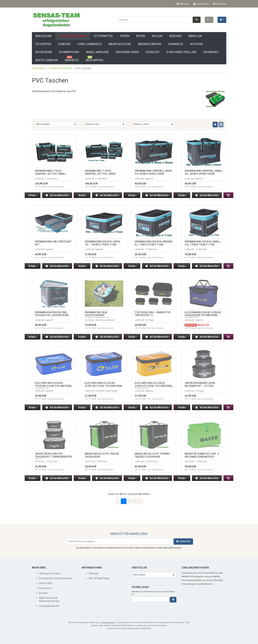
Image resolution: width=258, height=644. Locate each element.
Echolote (153, 52)
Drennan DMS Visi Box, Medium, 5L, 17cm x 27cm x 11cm (154, 243)
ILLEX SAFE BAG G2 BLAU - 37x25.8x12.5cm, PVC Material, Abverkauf (54, 386)
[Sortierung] (105, 124)
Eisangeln (176, 44)
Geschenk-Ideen (127, 52)
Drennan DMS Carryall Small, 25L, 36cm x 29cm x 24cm (204, 172)
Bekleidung (44, 36)
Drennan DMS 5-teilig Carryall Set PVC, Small (51, 172)
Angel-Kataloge (97, 52)
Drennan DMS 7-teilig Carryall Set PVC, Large (100, 172)
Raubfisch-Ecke (120, 44)
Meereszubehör (150, 44)
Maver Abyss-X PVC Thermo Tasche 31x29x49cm (152, 455)
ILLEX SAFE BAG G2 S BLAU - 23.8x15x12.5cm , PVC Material (104, 384)
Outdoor (196, 44)
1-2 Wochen (51, 179)
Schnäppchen (69, 52)
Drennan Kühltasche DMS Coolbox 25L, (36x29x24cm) (52, 314)
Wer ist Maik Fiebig (99, 578)
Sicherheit (211, 52)
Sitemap (94, 573)
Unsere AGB (46, 583)
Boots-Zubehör (47, 60)
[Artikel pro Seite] (153, 124)
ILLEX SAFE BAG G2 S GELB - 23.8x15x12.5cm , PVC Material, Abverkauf (154, 386)
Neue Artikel (95, 59)
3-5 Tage (149, 320)
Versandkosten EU (49, 606)
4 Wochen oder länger (106, 391)
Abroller (195, 36)
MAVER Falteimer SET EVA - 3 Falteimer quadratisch (202, 455)
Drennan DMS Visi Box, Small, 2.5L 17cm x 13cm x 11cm (203, 243)
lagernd (149, 179)
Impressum (45, 588)
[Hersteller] (56, 124)
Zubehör (64, 44)
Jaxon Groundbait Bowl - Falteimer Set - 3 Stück (201, 384)
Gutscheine (44, 52)
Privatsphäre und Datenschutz (56, 578)
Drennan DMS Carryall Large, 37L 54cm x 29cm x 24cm (154, 172)
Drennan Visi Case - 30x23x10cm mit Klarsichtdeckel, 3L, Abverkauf (98, 317)
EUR (52, 4)
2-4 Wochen (101, 179)
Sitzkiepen (43, 44)
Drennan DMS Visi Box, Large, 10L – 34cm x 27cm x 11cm (103, 243)
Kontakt (43, 593)
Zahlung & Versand (49, 573)
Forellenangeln (89, 44)
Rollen (157, 36)
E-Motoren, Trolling (181, 52)
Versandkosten (58, 187)
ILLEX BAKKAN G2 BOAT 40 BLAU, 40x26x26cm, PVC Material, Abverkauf (203, 315)
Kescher (175, 36)
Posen (125, 36)
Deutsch (38, 4)
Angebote (72, 59)
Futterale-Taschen (73, 36)
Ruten (141, 36)
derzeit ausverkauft (105, 320)
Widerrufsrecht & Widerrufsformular (49, 600)
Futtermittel (103, 36)
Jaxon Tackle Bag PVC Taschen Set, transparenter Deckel (53, 457)
